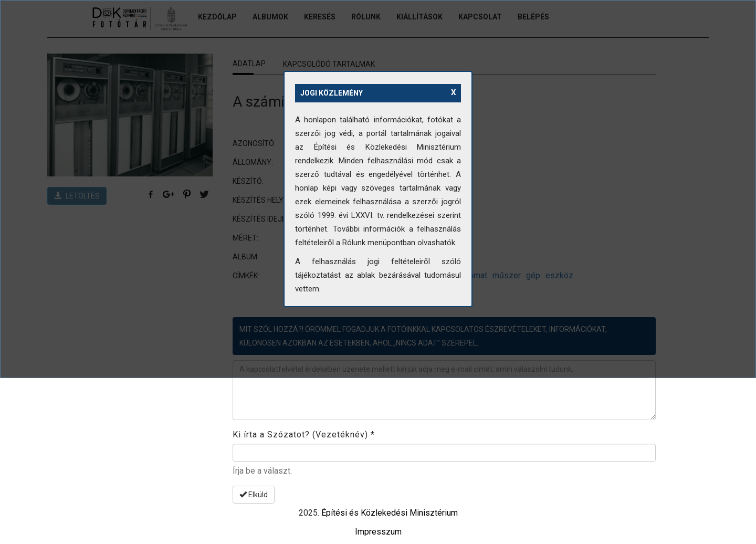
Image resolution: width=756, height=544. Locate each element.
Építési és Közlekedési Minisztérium (390, 513)
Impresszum (378, 532)
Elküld (254, 495)
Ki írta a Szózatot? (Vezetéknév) (304, 435)
